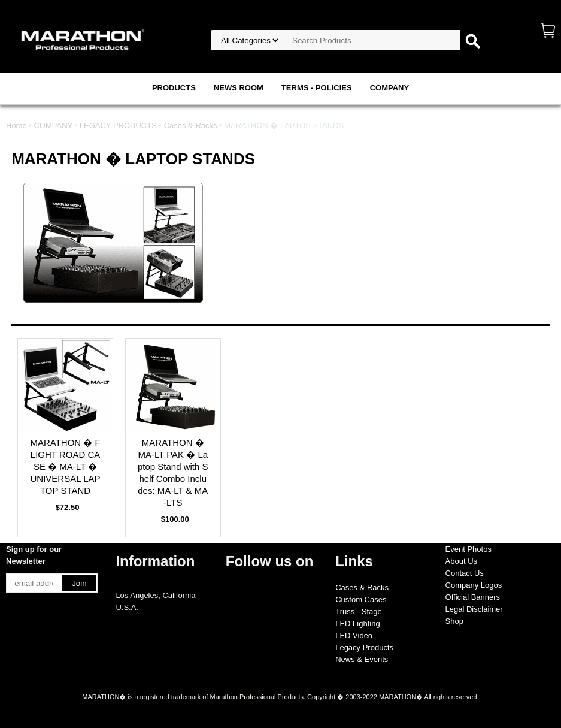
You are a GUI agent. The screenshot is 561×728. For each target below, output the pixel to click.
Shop (454, 621)
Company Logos (474, 585)
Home (16, 126)
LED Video (354, 635)
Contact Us (465, 573)
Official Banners (473, 597)
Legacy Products (364, 647)
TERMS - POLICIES (317, 88)
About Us (461, 561)
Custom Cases (361, 599)
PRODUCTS (174, 88)
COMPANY (389, 88)
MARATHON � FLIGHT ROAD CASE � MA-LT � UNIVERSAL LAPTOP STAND (65, 466)
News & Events (362, 659)
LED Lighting (357, 623)
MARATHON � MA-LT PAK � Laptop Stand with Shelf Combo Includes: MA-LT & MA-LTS (173, 472)
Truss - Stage (359, 611)
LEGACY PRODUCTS (118, 126)
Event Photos (468, 549)
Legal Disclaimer (474, 609)
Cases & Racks (191, 126)
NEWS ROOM (239, 88)
